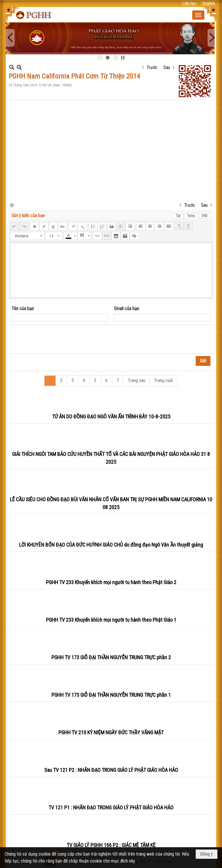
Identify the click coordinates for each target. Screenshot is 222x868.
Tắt (178, 216)
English (209, 3)
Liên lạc (189, 3)
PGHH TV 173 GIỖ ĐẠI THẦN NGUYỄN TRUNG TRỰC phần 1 (111, 695)
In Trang (12, 205)
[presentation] (55, 339)
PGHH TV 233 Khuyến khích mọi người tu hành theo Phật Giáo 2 (111, 582)
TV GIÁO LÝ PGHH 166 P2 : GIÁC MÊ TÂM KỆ (111, 845)
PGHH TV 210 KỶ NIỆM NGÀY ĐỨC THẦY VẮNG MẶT (111, 732)
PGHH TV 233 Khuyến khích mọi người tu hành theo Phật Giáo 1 (111, 620)
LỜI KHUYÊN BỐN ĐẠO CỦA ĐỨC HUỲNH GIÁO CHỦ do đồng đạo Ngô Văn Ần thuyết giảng (111, 545)
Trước (152, 67)
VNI (205, 216)
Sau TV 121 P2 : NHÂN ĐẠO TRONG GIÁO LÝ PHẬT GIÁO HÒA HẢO (111, 770)
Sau (167, 67)
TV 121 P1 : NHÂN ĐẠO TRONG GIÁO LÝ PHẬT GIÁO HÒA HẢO (111, 808)
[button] (198, 15)
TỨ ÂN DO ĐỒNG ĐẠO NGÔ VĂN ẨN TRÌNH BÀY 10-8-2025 (111, 417)
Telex (191, 216)
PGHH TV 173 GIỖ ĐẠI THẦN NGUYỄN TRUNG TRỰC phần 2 (111, 657)
